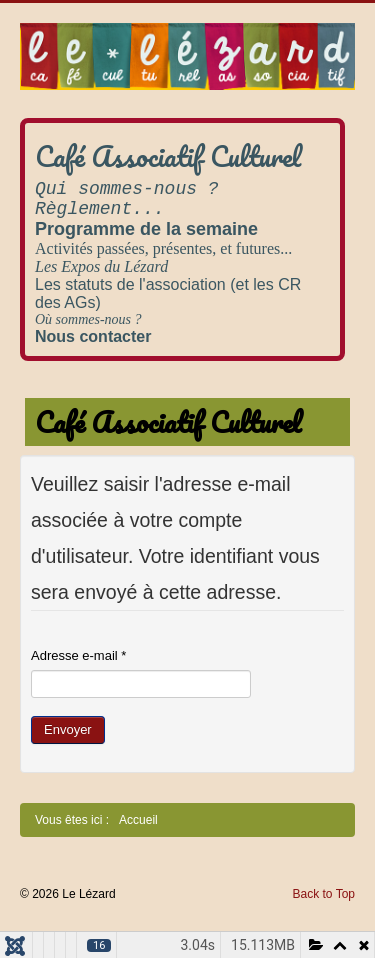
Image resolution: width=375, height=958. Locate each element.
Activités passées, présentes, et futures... (163, 248)
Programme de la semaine (146, 229)
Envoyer (68, 729)
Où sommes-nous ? (88, 319)
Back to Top (324, 894)
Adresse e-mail (78, 655)
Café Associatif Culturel (168, 156)
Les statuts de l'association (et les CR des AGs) (168, 293)
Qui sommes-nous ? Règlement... (127, 199)
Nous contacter (93, 336)
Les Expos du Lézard (101, 266)
